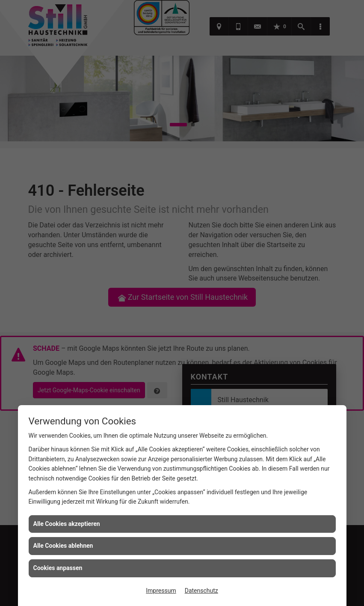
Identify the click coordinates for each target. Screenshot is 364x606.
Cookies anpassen (58, 568)
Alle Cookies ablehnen (63, 546)
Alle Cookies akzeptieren (67, 524)
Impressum (161, 591)
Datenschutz (201, 591)
